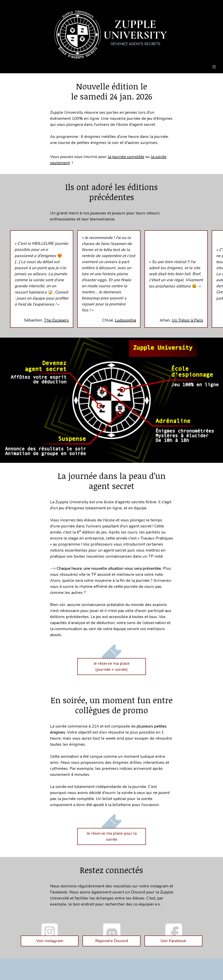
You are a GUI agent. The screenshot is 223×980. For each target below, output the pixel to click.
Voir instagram (50, 941)
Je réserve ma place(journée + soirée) (111, 666)
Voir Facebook (173, 941)
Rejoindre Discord (112, 941)
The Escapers (56, 320)
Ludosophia (125, 320)
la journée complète (126, 157)
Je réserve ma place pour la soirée (112, 836)
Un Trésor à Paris (187, 320)
